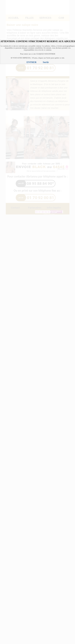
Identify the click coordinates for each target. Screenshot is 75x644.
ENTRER (31, 62)
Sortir (46, 62)
